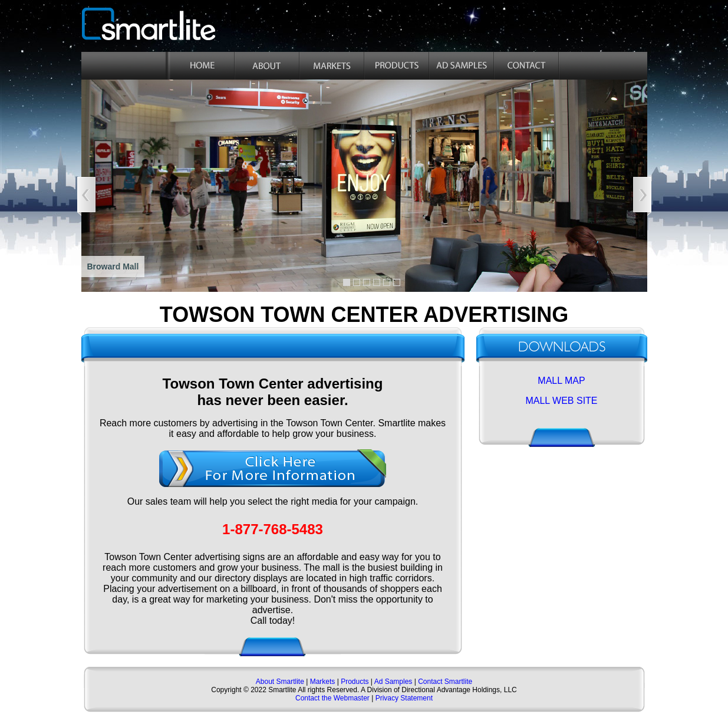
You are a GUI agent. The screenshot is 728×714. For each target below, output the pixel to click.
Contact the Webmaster (332, 698)
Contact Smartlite (445, 682)
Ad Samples (393, 682)
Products (355, 682)
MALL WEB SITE (561, 401)
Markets (321, 682)
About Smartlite (281, 682)
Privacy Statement (404, 698)
